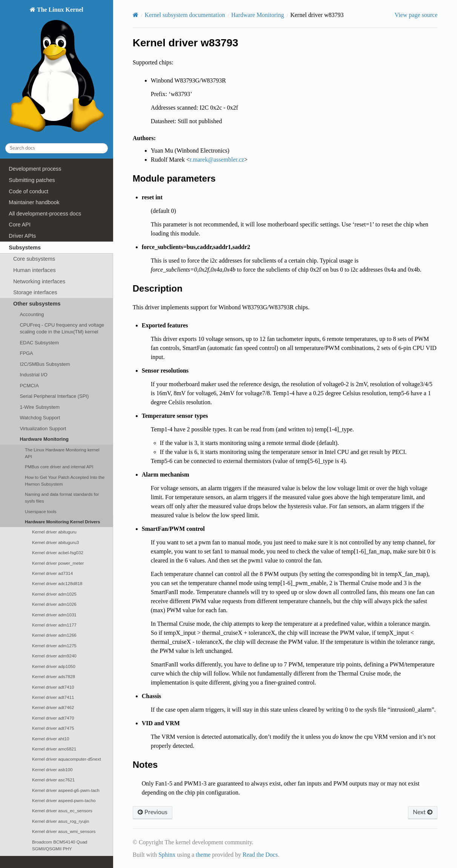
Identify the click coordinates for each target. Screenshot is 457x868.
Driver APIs (22, 236)
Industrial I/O (33, 375)
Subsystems (25, 248)
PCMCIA (29, 386)
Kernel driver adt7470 (53, 718)
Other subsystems (37, 304)
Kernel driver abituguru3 (55, 542)
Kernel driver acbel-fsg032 (58, 552)
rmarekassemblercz (217, 160)
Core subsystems (34, 259)
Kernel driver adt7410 (53, 687)
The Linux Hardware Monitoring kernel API (62, 453)
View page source (416, 15)
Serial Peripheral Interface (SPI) (54, 396)
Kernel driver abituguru (54, 532)
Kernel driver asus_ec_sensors (62, 811)
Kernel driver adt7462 (53, 707)
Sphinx (167, 855)
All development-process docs (45, 214)
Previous (153, 812)
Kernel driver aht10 (51, 739)
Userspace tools (41, 511)
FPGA (26, 353)
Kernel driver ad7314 (52, 573)
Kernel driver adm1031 (54, 615)
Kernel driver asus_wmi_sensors (64, 831)
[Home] (136, 15)
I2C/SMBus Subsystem (45, 364)
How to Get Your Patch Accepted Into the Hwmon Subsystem (65, 481)
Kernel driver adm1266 (54, 635)
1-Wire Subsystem (40, 407)
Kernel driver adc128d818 (57, 583)
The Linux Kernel (56, 71)
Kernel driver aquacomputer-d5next (67, 759)
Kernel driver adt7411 (53, 697)
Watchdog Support (40, 418)
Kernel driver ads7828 (54, 676)
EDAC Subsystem (39, 343)
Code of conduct (28, 191)
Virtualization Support (43, 429)
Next (423, 812)
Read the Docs (260, 855)
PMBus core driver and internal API (59, 467)
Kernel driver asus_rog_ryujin (61, 821)
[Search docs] (57, 148)
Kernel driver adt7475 (53, 728)
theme (203, 855)
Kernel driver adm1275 (54, 646)
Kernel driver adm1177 (54, 625)
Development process (35, 169)
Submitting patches (32, 180)
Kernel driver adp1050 (54, 666)
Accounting (32, 314)
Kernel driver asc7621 (53, 780)
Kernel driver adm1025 (54, 594)
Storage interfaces (35, 292)
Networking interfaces (39, 281)
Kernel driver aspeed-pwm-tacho (64, 800)
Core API (20, 225)
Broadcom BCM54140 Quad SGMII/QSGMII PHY (60, 845)
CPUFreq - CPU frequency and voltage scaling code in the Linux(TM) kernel (62, 328)
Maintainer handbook (34, 202)
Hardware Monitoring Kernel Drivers (63, 522)
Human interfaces (35, 270)
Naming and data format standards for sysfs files (62, 497)
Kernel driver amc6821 (54, 749)
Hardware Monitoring (44, 439)
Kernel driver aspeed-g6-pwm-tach (66, 790)
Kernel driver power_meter (58, 563)
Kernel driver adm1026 (54, 604)
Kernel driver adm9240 (54, 656)
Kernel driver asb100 (52, 769)
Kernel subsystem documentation (185, 15)
